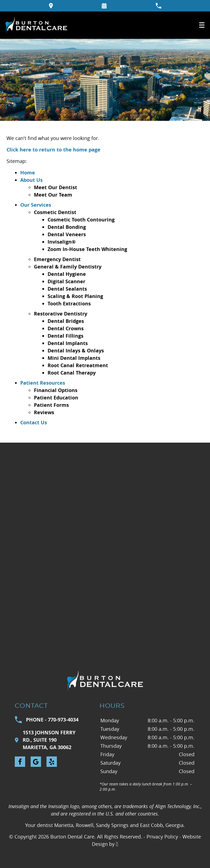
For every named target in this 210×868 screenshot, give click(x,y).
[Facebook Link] (20, 762)
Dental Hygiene (67, 274)
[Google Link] (36, 762)
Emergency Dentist (57, 259)
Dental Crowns (66, 328)
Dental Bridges (66, 321)
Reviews (44, 412)
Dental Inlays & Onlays (76, 351)
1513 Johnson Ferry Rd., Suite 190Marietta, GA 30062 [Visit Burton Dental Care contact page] (45, 740)
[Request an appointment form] (104, 6)
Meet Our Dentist (56, 187)
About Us (31, 180)
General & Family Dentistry (68, 267)
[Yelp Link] (52, 762)
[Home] (36, 25)
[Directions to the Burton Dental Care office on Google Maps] (51, 6)
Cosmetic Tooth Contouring (81, 220)
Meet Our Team (53, 195)
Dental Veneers (67, 234)
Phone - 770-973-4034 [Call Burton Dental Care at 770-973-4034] (47, 720)
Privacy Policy (162, 837)
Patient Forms (51, 405)
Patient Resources (43, 383)
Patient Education (56, 398)
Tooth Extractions (69, 304)
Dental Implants (68, 343)
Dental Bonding (67, 227)
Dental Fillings (65, 336)
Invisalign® (62, 242)
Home (28, 173)
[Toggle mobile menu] (202, 25)
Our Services (36, 205)
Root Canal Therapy (72, 373)
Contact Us (34, 423)
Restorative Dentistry (61, 314)
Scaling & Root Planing (75, 296)
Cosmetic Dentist (55, 212)
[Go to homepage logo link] (105, 681)
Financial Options (56, 390)
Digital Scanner (66, 281)
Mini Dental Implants (74, 358)
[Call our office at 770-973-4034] (158, 6)
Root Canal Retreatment (78, 365)
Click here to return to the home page (53, 150)
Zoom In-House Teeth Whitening (87, 249)
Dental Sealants (67, 289)
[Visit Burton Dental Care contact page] (105, 542)
